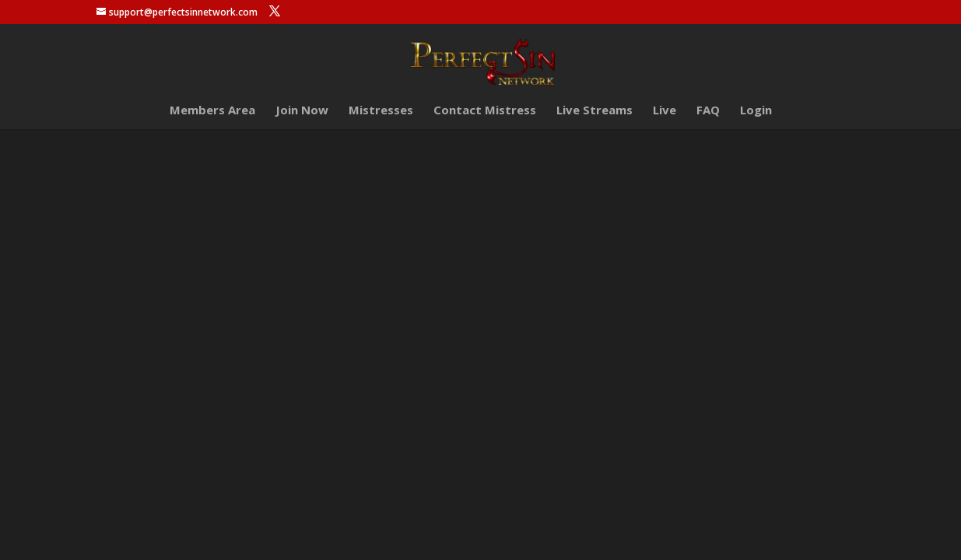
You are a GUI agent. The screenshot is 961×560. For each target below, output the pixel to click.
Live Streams (594, 111)
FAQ (708, 111)
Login (756, 111)
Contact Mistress (485, 111)
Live (665, 111)
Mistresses (381, 111)
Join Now (302, 111)
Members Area (212, 111)
